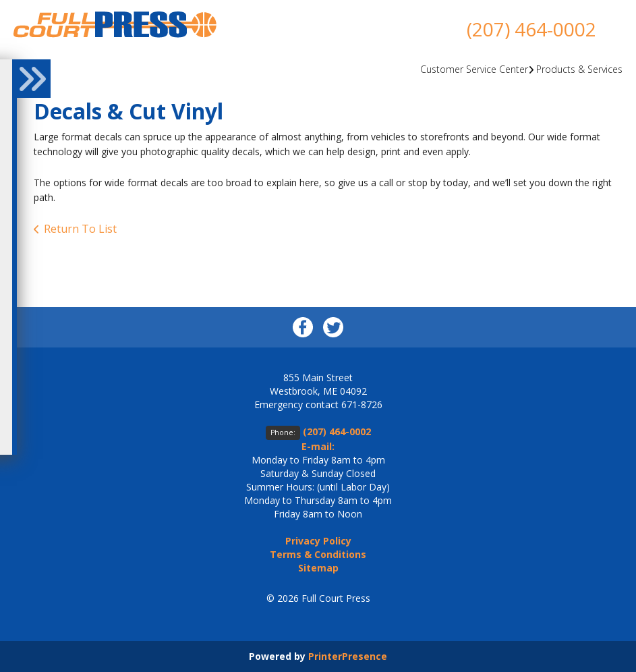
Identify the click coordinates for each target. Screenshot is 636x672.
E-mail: (318, 446)
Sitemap (318, 568)
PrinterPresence (348, 656)
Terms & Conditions (318, 554)
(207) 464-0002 (531, 29)
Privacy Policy (318, 541)
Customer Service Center (474, 69)
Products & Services (579, 69)
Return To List (80, 229)
